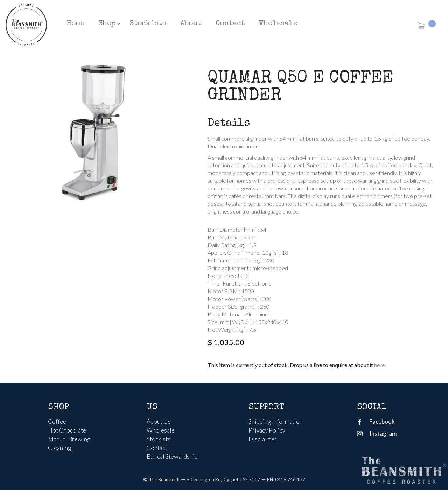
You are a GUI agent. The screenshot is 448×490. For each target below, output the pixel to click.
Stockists (148, 24)
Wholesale (278, 24)
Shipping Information (276, 422)
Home (75, 24)
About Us (159, 422)
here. (379, 365)
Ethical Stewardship (172, 457)
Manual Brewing (69, 439)
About (191, 24)
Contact (230, 24)
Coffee (57, 422)
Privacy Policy (267, 430)
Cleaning (59, 448)
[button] (107, 24)
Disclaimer (263, 439)
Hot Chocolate (67, 430)
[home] (26, 24)
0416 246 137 (290, 479)
